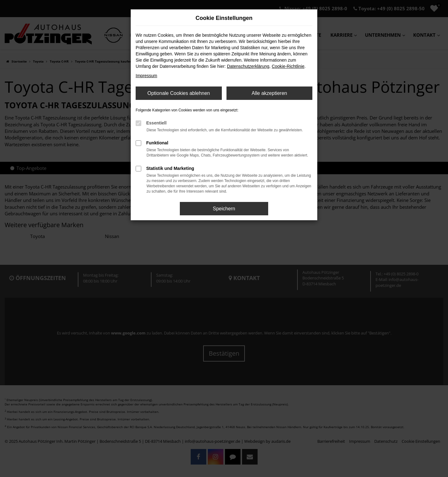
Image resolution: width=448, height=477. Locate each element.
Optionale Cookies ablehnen (179, 93)
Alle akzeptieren (269, 93)
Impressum (146, 76)
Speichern (224, 209)
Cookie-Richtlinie (288, 66)
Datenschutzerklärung (248, 66)
